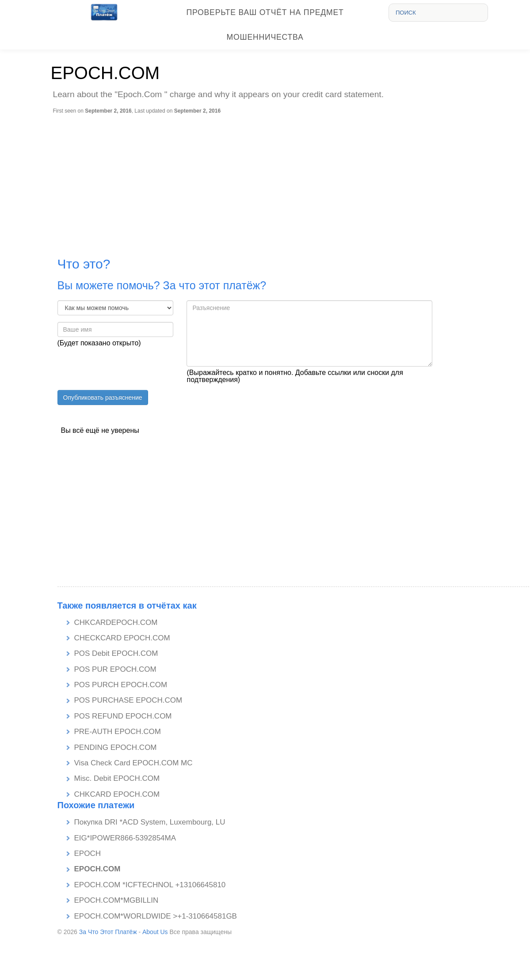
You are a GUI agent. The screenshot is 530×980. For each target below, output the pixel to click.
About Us (155, 932)
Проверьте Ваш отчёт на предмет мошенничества (265, 25)
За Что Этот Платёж (108, 932)
